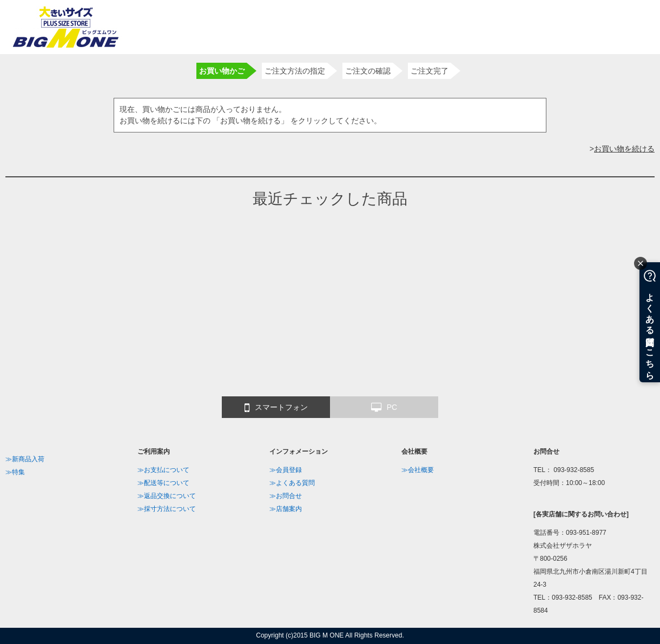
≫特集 (15, 472)
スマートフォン (276, 408)
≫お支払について (163, 470)
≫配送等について (163, 483)
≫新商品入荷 (25, 459)
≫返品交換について (167, 496)
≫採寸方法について (167, 509)
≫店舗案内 (286, 509)
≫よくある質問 (292, 483)
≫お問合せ (286, 496)
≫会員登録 (286, 470)
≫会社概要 (418, 470)
